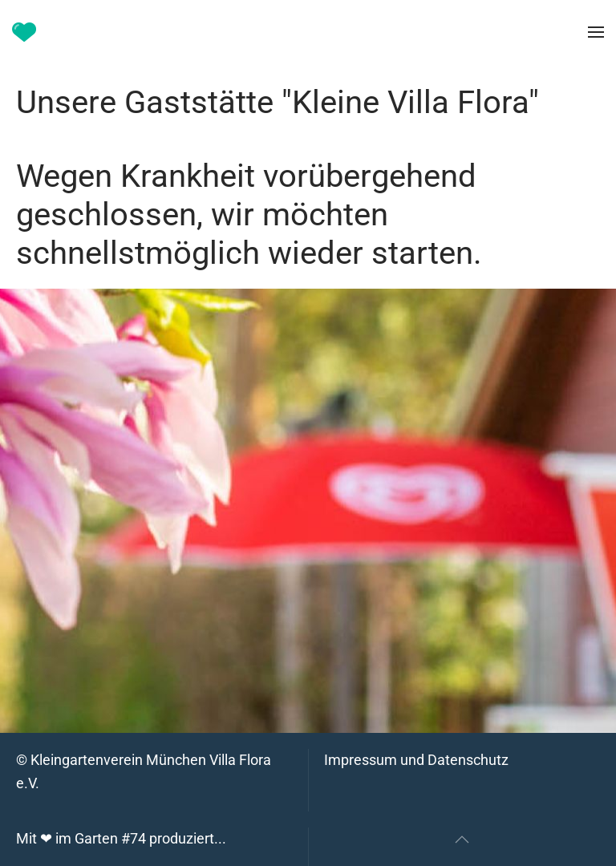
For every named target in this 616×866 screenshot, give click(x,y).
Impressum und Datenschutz (416, 760)
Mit (121, 838)
